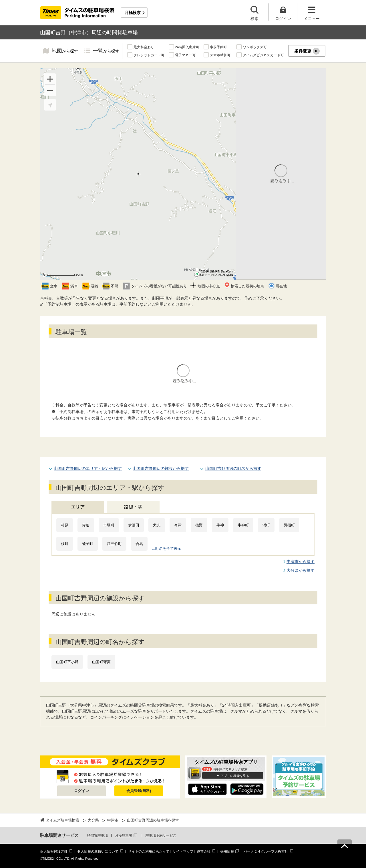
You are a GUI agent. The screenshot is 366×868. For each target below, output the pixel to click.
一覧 (106, 51)
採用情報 (227, 851)
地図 (65, 51)
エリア (78, 507)
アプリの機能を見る (235, 776)
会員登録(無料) (139, 791)
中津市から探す (301, 562)
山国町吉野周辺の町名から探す (233, 468)
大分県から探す (301, 570)
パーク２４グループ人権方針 (266, 851)
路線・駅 (133, 507)
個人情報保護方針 (54, 851)
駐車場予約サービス (161, 835)
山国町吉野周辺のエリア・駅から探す (88, 468)
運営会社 (204, 851)
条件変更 (307, 51)
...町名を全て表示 (167, 549)
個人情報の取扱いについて (98, 851)
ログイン (81, 791)
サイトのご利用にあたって (149, 851)
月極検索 (133, 13)
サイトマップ (183, 851)
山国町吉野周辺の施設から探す (161, 468)
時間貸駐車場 (98, 835)
